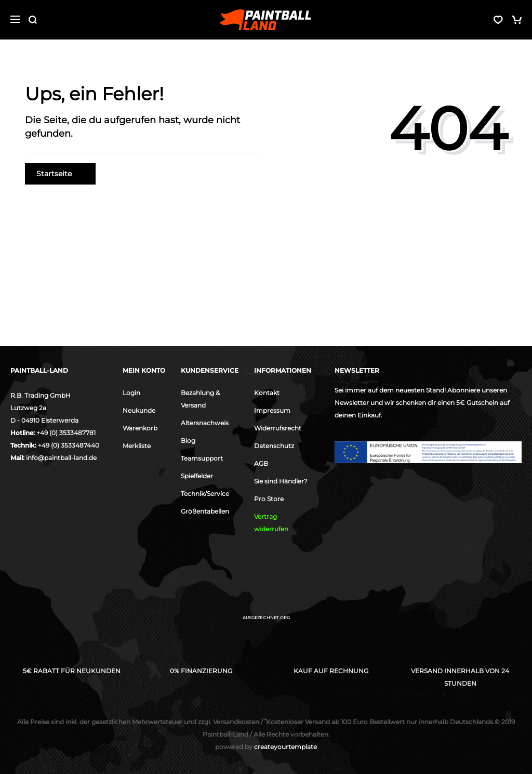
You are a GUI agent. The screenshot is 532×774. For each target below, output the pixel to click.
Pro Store (269, 499)
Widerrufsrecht (278, 428)
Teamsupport (202, 458)
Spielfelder (197, 476)
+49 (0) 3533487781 (66, 433)
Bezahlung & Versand (200, 399)
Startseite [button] (60, 174)
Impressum (272, 410)
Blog (188, 441)
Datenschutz (274, 446)
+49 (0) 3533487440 (69, 445)
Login (131, 393)
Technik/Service (205, 494)
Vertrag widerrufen (271, 523)
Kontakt (267, 393)
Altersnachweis (205, 423)
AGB (261, 463)
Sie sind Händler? (281, 481)
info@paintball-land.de (61, 458)
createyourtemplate (266, 747)
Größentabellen (205, 511)
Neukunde (139, 410)
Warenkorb (140, 428)
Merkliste (137, 446)
